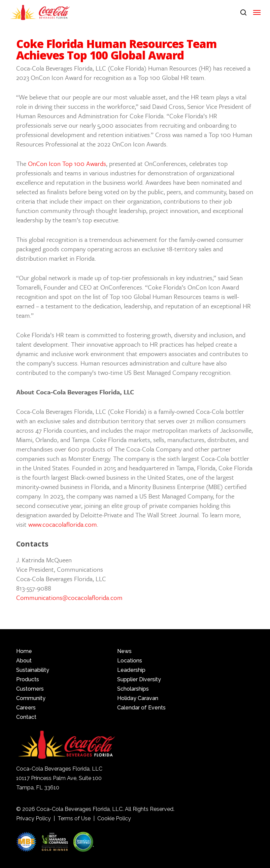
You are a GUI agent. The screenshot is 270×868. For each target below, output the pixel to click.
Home (24, 651)
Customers (30, 689)
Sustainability (33, 670)
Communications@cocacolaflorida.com (69, 597)
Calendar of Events (141, 708)
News (124, 651)
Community (31, 698)
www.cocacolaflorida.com (63, 524)
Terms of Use (74, 818)
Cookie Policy (114, 818)
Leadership (131, 670)
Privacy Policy (33, 818)
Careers (26, 708)
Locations (130, 661)
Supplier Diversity (139, 679)
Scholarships (133, 689)
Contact (26, 717)
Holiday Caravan (138, 698)
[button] (257, 12)
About (24, 661)
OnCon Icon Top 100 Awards (67, 163)
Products (28, 679)
